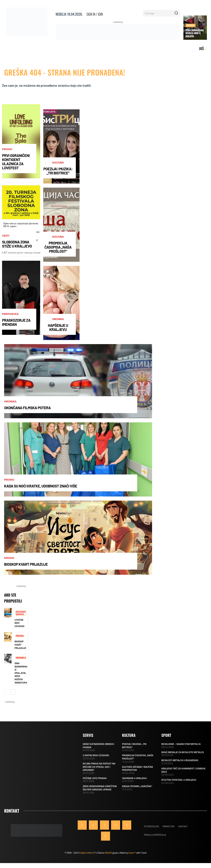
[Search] (176, 13)
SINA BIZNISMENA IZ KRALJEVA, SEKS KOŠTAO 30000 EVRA (21, 673)
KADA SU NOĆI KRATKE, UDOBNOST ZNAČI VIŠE (41, 486)
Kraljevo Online (86, 853)
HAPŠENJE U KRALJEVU (58, 327)
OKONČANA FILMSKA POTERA (27, 408)
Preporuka (10, 314)
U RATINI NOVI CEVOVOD (96, 755)
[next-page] (13, 692)
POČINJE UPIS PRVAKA (95, 778)
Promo (7, 149)
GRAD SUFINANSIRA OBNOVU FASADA (99, 746)
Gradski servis (21, 613)
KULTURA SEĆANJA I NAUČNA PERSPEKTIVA (137, 768)
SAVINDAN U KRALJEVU (134, 778)
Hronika (190, 25)
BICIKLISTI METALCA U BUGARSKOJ (180, 760)
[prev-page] (7, 692)
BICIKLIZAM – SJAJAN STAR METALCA (181, 744)
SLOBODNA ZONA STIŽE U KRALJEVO (17, 244)
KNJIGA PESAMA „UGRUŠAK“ (137, 786)
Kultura (58, 163)
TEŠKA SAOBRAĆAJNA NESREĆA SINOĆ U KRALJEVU (194, 33)
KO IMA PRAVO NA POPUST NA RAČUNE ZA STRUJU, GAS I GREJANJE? (99, 767)
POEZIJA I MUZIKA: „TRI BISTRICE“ (58, 171)
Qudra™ (132, 853)
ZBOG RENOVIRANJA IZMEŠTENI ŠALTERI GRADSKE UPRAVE (100, 788)
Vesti (6, 236)
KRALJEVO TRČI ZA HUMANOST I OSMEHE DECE (183, 770)
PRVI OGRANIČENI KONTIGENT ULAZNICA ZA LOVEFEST (16, 162)
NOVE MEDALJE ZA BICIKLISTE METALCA (183, 752)
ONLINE (108, 853)
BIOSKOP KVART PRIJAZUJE (26, 564)
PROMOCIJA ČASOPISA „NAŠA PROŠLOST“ (58, 247)
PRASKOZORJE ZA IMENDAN (16, 322)
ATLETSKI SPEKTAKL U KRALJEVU (179, 780)
